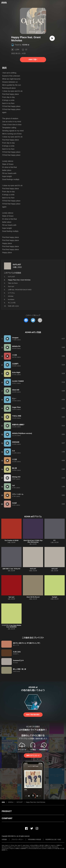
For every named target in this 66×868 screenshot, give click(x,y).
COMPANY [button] (7, 818)
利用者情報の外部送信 (35, 840)
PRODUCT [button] (7, 811)
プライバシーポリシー (17, 840)
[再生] (52, 38)
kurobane (11, 299)
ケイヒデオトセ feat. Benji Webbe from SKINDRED (11, 626)
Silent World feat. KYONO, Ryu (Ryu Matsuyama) (33, 541)
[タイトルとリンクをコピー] (40, 320)
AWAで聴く (33, 60)
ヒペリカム (11, 293)
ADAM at (26, 45)
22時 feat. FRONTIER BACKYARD (20, 290)
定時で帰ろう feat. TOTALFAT (11, 569)
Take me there (13, 283)
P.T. (55, 540)
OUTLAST (17, 265)
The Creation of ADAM (11, 540)
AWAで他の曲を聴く (33, 715)
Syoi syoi (11, 286)
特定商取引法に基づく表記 (53, 840)
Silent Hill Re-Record (33, 597)
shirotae (11, 296)
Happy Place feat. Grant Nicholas (35, 802)
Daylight (55, 597)
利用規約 (4, 840)
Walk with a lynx (13, 306)
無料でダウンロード (33, 756)
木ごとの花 (12, 303)
